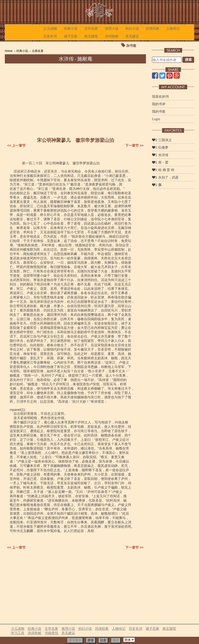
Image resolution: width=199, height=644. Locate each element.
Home (9, 51)
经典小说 (71, 28)
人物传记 (173, 28)
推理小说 (112, 28)
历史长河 (50, 36)
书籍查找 (51, 633)
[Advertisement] (75, 100)
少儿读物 (50, 28)
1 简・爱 (160, 162)
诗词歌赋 (112, 36)
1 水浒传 (160, 155)
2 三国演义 (162, 140)
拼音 (91, 640)
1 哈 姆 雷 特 (163, 170)
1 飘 (157, 185)
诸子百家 (71, 36)
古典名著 (38, 51)
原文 (116, 640)
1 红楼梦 (160, 147)
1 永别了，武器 (165, 177)
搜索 (188, 60)
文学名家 (91, 28)
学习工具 (18, 633)
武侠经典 (152, 28)
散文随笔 (91, 36)
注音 (103, 640)
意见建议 (132, 36)
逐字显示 (75, 640)
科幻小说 (132, 28)
